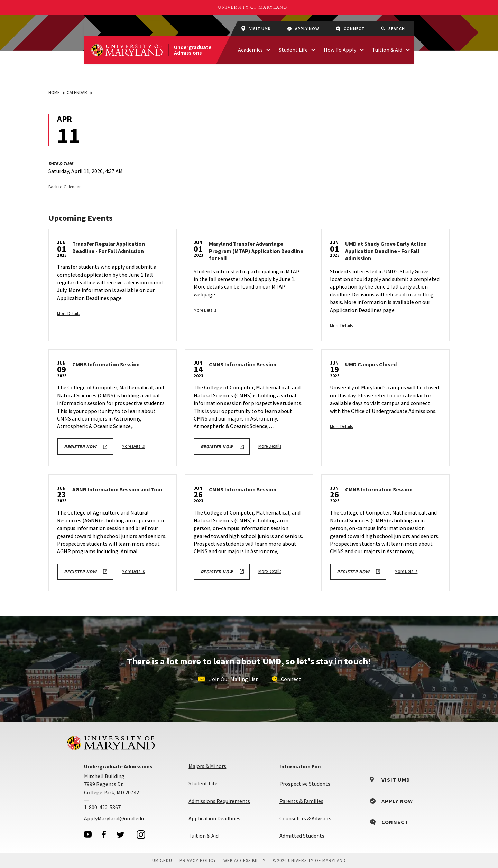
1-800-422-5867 (102, 807)
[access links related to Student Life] (313, 49)
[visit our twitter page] (121, 834)
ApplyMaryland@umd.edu (114, 818)
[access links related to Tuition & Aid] (408, 49)
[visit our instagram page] (141, 834)
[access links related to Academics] (268, 49)
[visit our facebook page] (104, 834)
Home (54, 92)
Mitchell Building (104, 776)
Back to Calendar (64, 187)
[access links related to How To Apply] (362, 49)
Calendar (77, 92)
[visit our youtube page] (88, 834)
